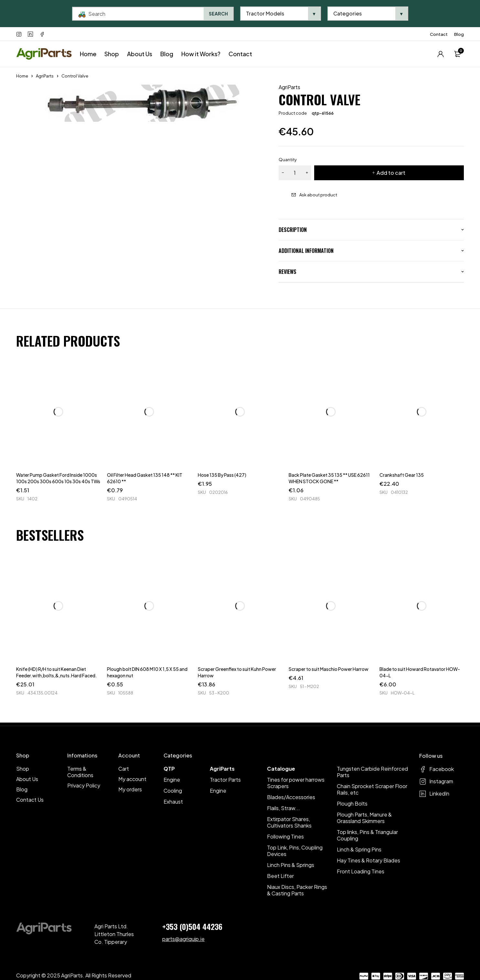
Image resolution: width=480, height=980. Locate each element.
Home (22, 76)
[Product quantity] (295, 173)
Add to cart (391, 173)
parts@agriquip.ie (183, 939)
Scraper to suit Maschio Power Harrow (329, 669)
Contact (439, 34)
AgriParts (45, 76)
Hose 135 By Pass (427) (222, 475)
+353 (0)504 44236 (192, 926)
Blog (459, 34)
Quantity (288, 160)
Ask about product (318, 195)
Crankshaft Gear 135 (402, 475)
